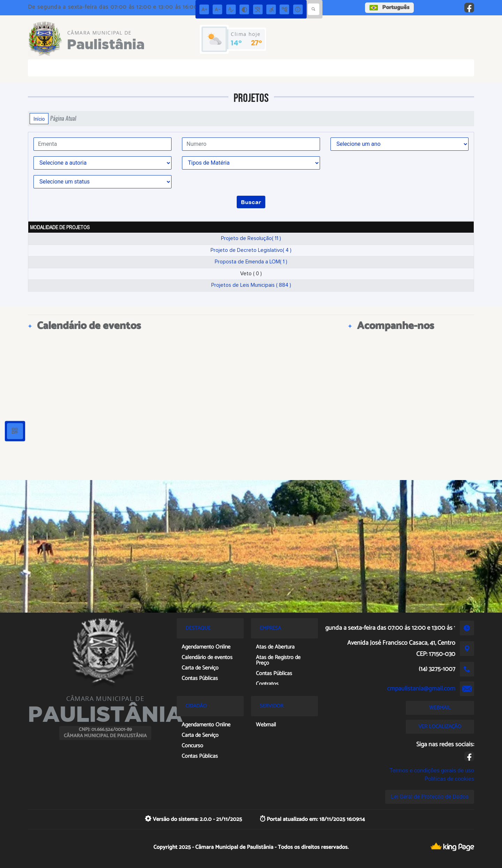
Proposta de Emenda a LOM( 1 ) (251, 262)
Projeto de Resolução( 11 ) (251, 238)
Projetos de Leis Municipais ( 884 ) (251, 285)
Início (39, 119)
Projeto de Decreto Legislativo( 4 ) (251, 250)
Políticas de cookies (449, 779)
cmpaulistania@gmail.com (421, 689)
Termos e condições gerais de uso (432, 770)
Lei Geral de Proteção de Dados (430, 797)
